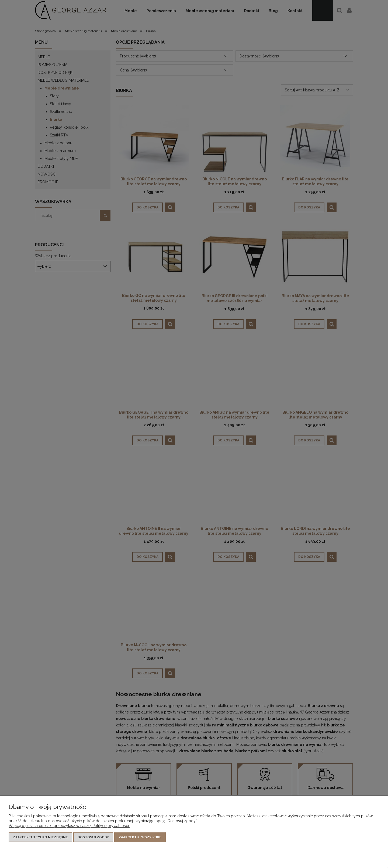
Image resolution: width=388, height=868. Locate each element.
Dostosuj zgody (93, 837)
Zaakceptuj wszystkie (140, 837)
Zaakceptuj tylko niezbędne (40, 837)
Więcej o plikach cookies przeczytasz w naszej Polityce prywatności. (69, 826)
